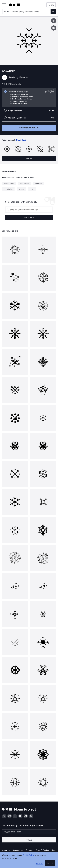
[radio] (29, 97)
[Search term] (30, 12)
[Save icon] (54, 21)
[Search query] (29, 210)
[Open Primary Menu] (4, 5)
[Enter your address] (29, 832)
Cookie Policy (28, 855)
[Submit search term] (53, 12)
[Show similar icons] (54, 28)
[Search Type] (6, 12)
